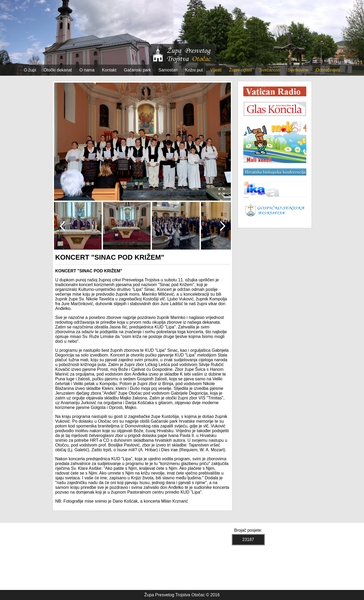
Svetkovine (298, 70)
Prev (62, 226)
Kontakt (109, 70)
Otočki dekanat (58, 70)
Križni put (194, 70)
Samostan (168, 70)
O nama (87, 70)
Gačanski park (137, 70)
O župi (30, 70)
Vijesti (216, 70)
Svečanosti (270, 70)
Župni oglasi (240, 70)
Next (223, 226)
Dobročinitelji (328, 70)
